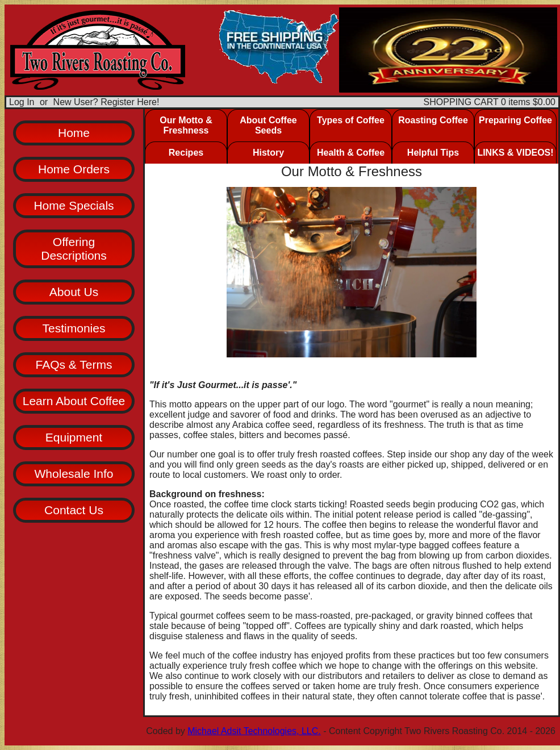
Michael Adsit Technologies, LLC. (254, 731)
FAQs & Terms (74, 364)
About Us (74, 292)
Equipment (74, 437)
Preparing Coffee (515, 120)
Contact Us (74, 510)
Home (74, 133)
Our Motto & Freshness (186, 125)
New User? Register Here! (106, 102)
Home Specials (74, 205)
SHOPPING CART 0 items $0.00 (490, 102)
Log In (22, 102)
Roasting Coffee (433, 120)
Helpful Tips (433, 153)
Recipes (186, 153)
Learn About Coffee (74, 401)
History (268, 153)
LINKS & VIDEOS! (515, 153)
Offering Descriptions (74, 249)
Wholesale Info (74, 474)
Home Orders (74, 169)
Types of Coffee (351, 120)
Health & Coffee (351, 153)
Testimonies (74, 328)
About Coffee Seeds (268, 125)
